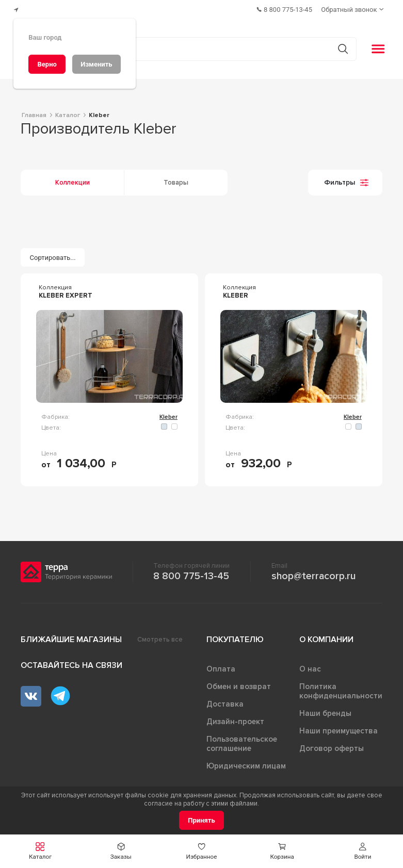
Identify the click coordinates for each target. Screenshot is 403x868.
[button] (40, 851)
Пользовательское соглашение (242, 741)
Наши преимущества (338, 728)
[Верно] (47, 64)
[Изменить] (96, 64)
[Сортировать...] (53, 255)
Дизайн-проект (235, 718)
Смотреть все (160, 636)
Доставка (225, 701)
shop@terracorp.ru (313, 573)
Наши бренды (325, 710)
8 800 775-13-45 (191, 573)
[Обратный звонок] (354, 8)
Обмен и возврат (239, 683)
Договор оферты (332, 745)
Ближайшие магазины (71, 636)
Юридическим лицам (246, 763)
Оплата (221, 666)
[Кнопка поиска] (339, 46)
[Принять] (201, 820)
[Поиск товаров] (196, 46)
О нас (310, 666)
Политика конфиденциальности (341, 688)
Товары (176, 179)
